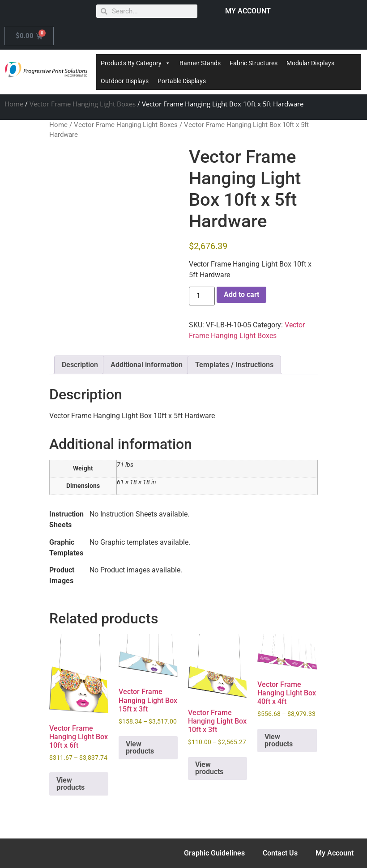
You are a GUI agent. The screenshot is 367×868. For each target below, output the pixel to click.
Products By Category (136, 63)
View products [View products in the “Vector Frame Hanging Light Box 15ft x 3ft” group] (140, 747)
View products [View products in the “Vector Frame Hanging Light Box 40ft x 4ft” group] (279, 740)
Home (14, 104)
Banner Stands (200, 63)
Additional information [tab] (147, 365)
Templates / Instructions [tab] (234, 365)
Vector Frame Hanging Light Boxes (83, 104)
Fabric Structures (254, 63)
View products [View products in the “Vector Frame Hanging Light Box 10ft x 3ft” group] (209, 768)
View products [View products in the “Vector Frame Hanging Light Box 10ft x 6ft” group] (70, 784)
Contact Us (280, 853)
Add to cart (241, 294)
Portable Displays (182, 81)
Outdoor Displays (125, 81)
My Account (335, 853)
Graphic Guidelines (214, 853)
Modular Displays (310, 63)
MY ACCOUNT (248, 11)
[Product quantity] (202, 296)
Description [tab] (80, 365)
